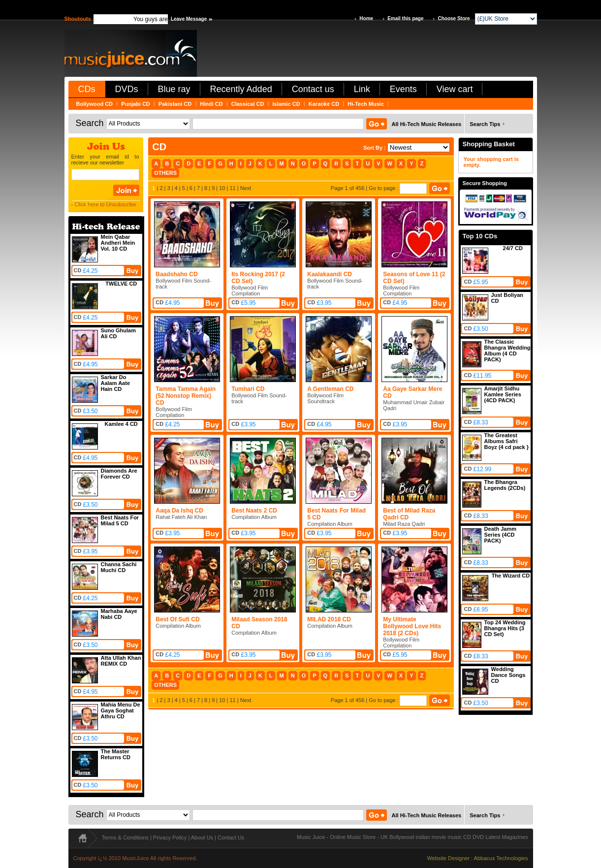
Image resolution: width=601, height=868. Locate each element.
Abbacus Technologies (501, 858)
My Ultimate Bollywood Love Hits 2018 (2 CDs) (412, 626)
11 (232, 188)
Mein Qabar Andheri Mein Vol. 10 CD (118, 243)
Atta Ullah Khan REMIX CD (121, 661)
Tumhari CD (248, 389)
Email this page (405, 18)
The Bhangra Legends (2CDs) (505, 485)
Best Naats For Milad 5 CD (120, 520)
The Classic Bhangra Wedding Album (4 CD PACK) (507, 351)
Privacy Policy (170, 837)
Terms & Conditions (125, 837)
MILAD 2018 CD (329, 619)
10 (222, 188)
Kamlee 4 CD (121, 424)
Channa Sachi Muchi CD (119, 567)
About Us (202, 837)
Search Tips (485, 124)
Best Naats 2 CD (254, 511)
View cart (455, 89)
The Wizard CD (511, 576)
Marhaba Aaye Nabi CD (119, 614)
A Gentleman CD (330, 389)
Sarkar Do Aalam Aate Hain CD (116, 383)
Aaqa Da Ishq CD (179, 511)
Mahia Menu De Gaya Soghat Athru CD (121, 710)
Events (403, 89)
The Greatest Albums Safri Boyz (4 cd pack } (506, 441)
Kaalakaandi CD (330, 274)
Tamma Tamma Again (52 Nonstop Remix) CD (186, 396)
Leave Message (189, 19)
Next (246, 188)
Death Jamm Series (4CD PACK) (500, 535)
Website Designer (448, 858)
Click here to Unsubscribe (105, 204)
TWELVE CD (121, 284)
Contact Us (231, 837)
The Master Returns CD (116, 754)
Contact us (313, 89)
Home (366, 18)
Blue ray (174, 89)
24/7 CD (513, 248)
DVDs (127, 89)
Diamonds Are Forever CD (119, 474)
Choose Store (454, 18)
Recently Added (241, 89)
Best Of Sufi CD (177, 619)
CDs (87, 89)
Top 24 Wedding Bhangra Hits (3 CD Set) (505, 628)
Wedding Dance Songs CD (508, 675)
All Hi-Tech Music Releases (427, 124)
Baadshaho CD (176, 274)
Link (362, 89)
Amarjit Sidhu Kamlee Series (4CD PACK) (503, 394)
